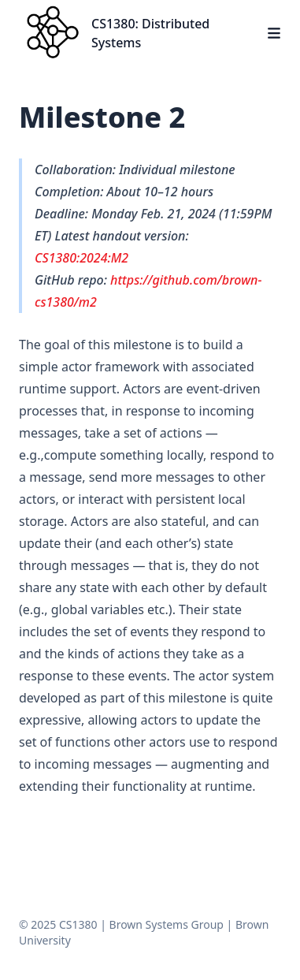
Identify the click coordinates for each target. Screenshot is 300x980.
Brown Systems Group (167, 924)
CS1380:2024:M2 (81, 258)
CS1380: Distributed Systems (150, 33)
